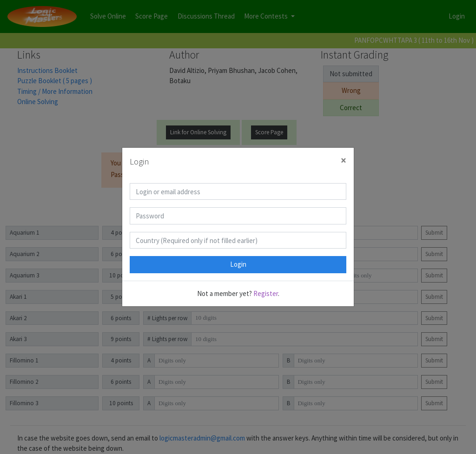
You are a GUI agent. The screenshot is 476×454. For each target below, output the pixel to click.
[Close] (344, 161)
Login (238, 264)
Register (266, 293)
